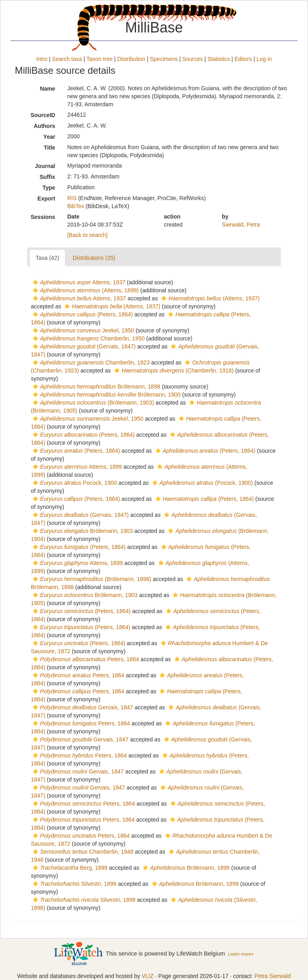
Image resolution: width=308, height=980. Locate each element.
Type (49, 188)
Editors (243, 59)
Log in (264, 59)
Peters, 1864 (85, 659)
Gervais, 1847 (82, 707)
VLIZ (148, 976)
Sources (192, 59)
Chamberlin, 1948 (82, 852)
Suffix (48, 177)
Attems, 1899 (76, 467)
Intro (42, 59)
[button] (35, 282)
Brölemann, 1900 (106, 395)
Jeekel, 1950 (82, 330)
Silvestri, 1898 (74, 884)
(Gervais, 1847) (83, 346)
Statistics (219, 59)
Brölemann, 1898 (96, 387)
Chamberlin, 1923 (90, 362)
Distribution (131, 59)
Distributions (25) (94, 258)
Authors (45, 126)
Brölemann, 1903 (82, 531)
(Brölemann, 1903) (92, 403)
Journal (45, 166)
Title (50, 148)
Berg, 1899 (69, 868)
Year (49, 137)
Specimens (164, 59)
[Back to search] (87, 235)
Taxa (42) (47, 258)
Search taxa (67, 59)
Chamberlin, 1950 (88, 338)
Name (48, 89)
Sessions (43, 217)
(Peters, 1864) (82, 314)
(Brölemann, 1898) (91, 579)
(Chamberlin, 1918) (173, 371)
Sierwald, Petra (241, 225)
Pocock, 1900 (74, 483)
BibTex (76, 206)
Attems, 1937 (78, 282)
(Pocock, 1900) (202, 483)
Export (46, 198)
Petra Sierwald (273, 976)
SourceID (43, 115)
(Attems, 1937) (209, 298)
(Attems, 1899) (85, 290)
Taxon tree (100, 59)
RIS (72, 198)
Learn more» (241, 954)
